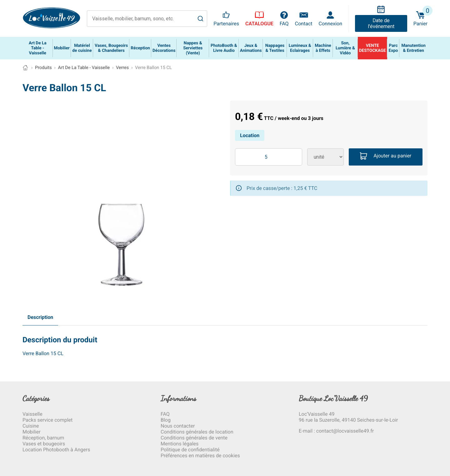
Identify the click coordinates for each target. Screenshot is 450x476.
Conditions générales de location (197, 432)
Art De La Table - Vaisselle (84, 68)
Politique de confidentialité (190, 450)
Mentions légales (180, 444)
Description (40, 317)
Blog (166, 420)
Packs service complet (47, 420)
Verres (122, 68)
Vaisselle (32, 414)
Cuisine (31, 426)
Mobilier (32, 432)
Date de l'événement (381, 23)
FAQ (165, 414)
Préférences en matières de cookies (200, 456)
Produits (43, 68)
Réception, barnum (43, 438)
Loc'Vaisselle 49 (317, 414)
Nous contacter (178, 426)
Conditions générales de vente (194, 438)
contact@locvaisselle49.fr (345, 431)
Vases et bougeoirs (44, 444)
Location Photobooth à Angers (56, 450)
